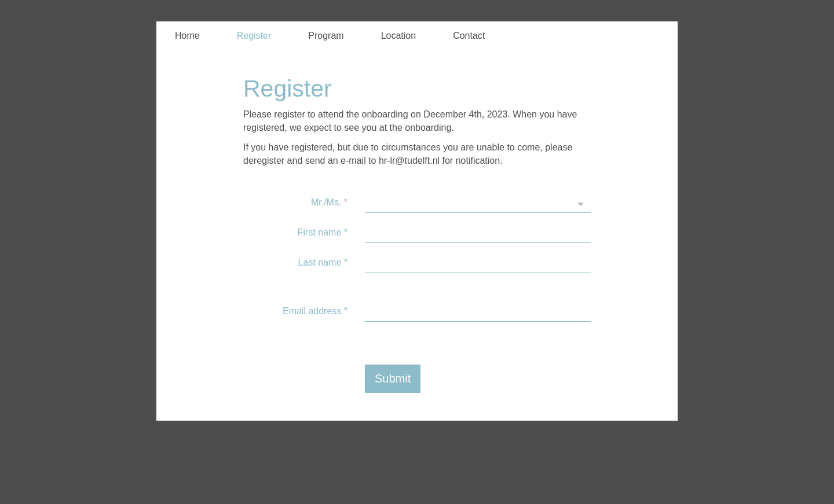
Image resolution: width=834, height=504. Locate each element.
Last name (323, 262)
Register (254, 36)
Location (399, 36)
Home (187, 36)
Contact (469, 36)
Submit (393, 378)
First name (323, 232)
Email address (315, 311)
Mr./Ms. (329, 202)
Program (326, 36)
